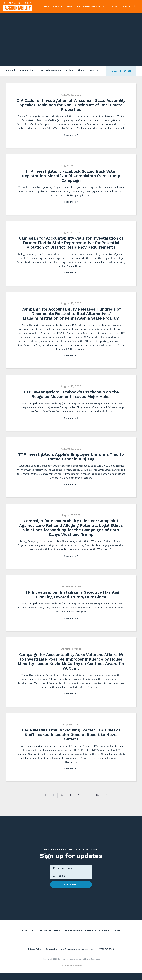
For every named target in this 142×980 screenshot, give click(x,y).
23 (97, 795)
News (70, 7)
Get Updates (71, 884)
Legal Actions (28, 71)
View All (10, 71)
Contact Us (51, 956)
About (48, 7)
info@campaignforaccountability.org (78, 956)
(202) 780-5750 (106, 956)
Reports (94, 71)
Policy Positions (75, 71)
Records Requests (51, 71)
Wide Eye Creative (74, 972)
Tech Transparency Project (92, 7)
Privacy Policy (35, 956)
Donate (127, 7)
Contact (115, 7)
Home (25, 930)
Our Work (59, 7)
